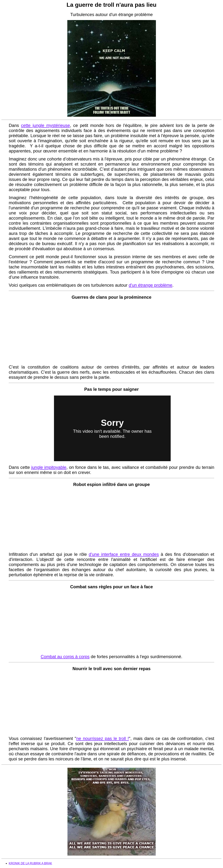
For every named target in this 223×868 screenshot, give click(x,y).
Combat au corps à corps (65, 657)
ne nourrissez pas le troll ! (102, 738)
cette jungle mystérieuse (45, 125)
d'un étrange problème (151, 285)
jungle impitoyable (49, 467)
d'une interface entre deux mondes (124, 554)
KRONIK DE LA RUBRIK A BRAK (30, 863)
